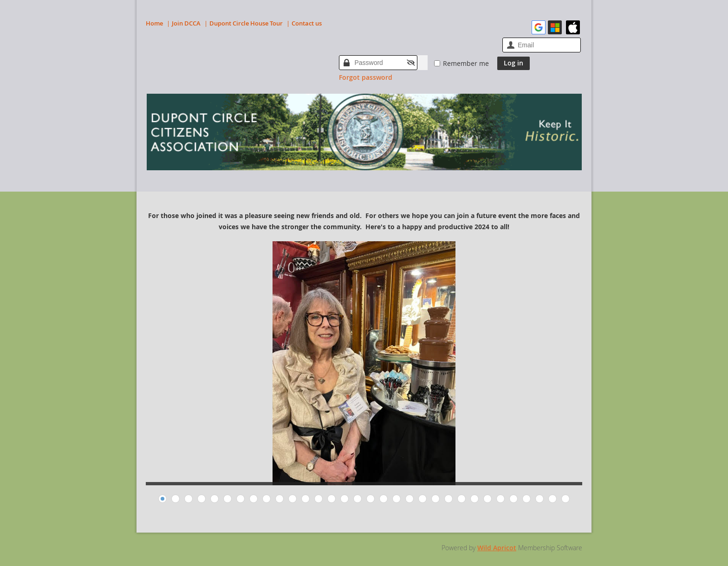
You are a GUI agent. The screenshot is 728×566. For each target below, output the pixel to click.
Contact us (307, 23)
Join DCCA (186, 23)
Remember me (466, 63)
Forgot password (366, 77)
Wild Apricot (497, 548)
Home (154, 23)
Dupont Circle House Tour (246, 23)
